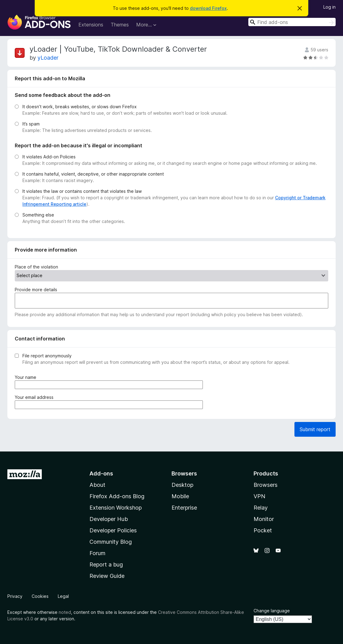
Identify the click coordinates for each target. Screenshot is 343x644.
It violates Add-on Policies (49, 157)
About (97, 485)
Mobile (180, 496)
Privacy (15, 596)
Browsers (266, 485)
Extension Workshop (116, 508)
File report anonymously (47, 356)
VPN (259, 496)
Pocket (263, 530)
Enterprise (184, 508)
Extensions (91, 25)
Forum (97, 553)
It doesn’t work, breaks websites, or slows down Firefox (80, 107)
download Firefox (208, 8)
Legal (63, 596)
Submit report (315, 429)
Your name (27, 377)
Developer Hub (109, 519)
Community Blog (111, 542)
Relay (261, 508)
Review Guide (107, 576)
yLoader (48, 58)
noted (65, 612)
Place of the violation (36, 267)
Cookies (40, 596)
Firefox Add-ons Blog (117, 496)
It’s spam (31, 124)
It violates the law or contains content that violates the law (82, 191)
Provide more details (36, 290)
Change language (272, 611)
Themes (120, 25)
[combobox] (292, 22)
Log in (329, 7)
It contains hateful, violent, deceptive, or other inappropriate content (93, 174)
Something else (38, 215)
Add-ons (101, 473)
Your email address (35, 397)
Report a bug (106, 564)
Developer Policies (113, 530)
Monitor (264, 519)
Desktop (182, 485)
